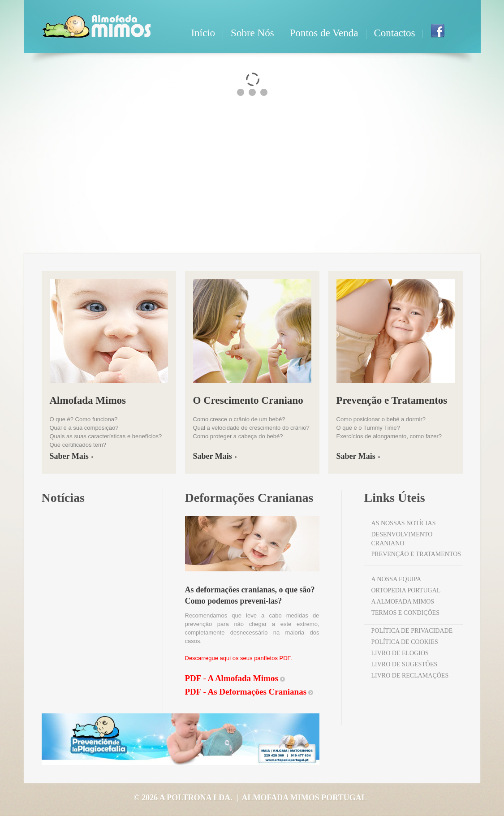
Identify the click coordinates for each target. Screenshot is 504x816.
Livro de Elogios (400, 653)
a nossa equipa (396, 579)
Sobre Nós (252, 33)
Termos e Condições (405, 613)
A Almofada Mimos (403, 602)
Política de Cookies (405, 642)
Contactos (395, 33)
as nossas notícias (404, 523)
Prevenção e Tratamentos (416, 554)
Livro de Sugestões (405, 664)
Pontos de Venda (324, 33)
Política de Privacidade (412, 631)
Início (203, 33)
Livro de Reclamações (410, 676)
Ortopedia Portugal (406, 590)
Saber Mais (69, 456)
